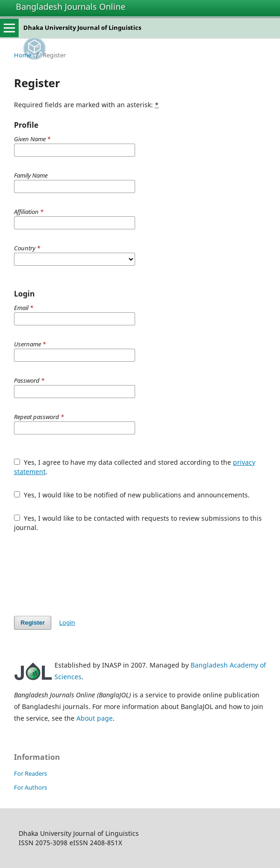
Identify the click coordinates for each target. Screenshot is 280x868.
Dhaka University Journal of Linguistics (82, 28)
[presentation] (85, 574)
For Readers (31, 773)
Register (33, 623)
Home (23, 55)
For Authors (31, 787)
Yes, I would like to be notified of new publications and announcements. (132, 495)
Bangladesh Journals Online (71, 7)
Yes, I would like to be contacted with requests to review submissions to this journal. (138, 523)
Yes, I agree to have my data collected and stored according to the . (135, 467)
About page (95, 718)
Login (67, 622)
